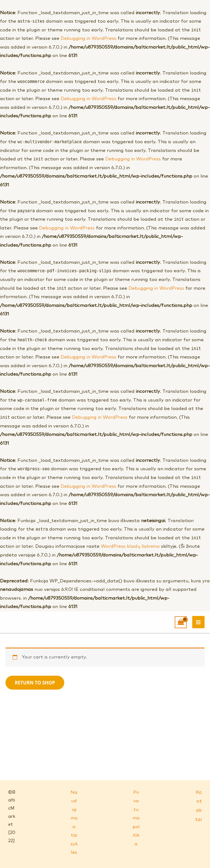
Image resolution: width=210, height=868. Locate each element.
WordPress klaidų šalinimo (130, 547)
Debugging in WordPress (88, 39)
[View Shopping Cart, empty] (181, 622)
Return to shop (35, 683)
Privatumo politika (136, 818)
